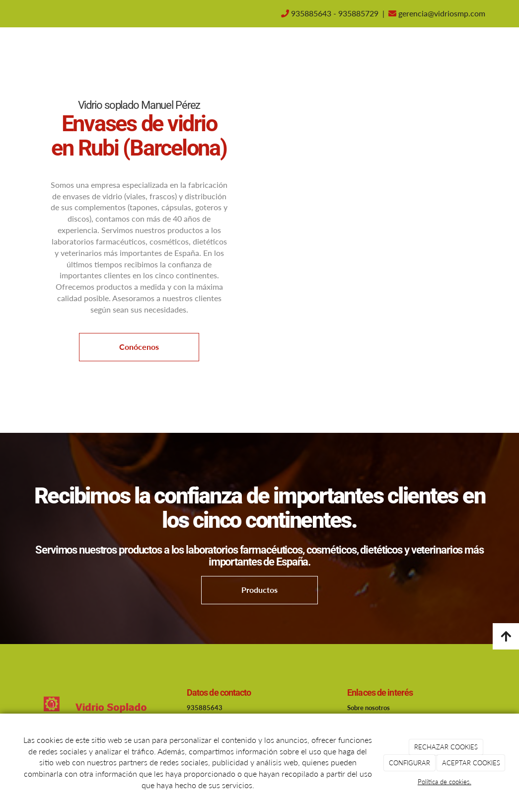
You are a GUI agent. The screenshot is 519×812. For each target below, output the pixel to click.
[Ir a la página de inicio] (24, 50)
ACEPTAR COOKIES (471, 763)
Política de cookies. (445, 782)
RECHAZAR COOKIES (446, 747)
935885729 (358, 13)
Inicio (199, 49)
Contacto (308, 49)
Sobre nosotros (250, 49)
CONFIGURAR (409, 763)
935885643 (311, 13)
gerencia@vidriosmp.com (441, 13)
